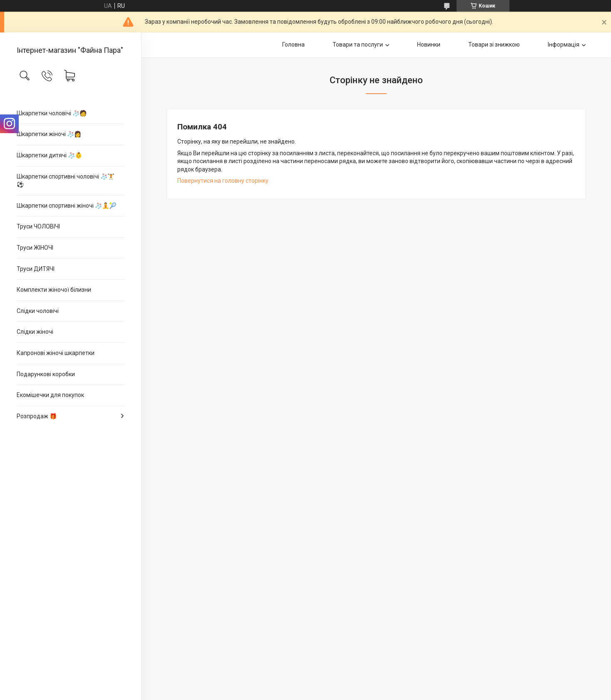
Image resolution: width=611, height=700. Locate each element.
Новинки (429, 45)
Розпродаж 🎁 (37, 416)
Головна (293, 45)
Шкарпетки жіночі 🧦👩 (49, 134)
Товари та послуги (358, 45)
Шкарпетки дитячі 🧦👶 (49, 155)
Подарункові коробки (46, 374)
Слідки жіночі (35, 332)
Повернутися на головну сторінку (223, 181)
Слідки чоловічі (38, 311)
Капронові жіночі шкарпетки (56, 353)
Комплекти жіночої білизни (54, 290)
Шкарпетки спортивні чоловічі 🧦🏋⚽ (66, 181)
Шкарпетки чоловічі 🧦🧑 (52, 113)
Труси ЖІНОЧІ (35, 248)
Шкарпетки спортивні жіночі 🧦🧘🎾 (66, 206)
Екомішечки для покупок (50, 395)
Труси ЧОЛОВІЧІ (38, 226)
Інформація (564, 45)
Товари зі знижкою (494, 45)
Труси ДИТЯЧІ (36, 269)
